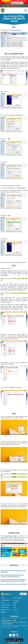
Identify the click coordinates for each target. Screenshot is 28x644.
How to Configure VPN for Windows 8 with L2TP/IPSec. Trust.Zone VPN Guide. (12, 576)
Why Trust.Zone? (18, 598)
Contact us (16, 600)
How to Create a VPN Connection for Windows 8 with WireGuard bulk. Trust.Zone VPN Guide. (14, 580)
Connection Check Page (18, 540)
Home (3, 598)
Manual (15, 610)
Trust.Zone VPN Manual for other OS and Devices (14, 584)
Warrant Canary (6, 610)
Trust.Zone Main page (10, 536)
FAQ (14, 607)
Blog (15, 605)
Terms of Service (6, 605)
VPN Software (5, 600)
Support (16, 603)
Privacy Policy (5, 607)
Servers (3, 603)
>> (17, 3)
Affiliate (3, 612)
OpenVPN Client (16, 30)
